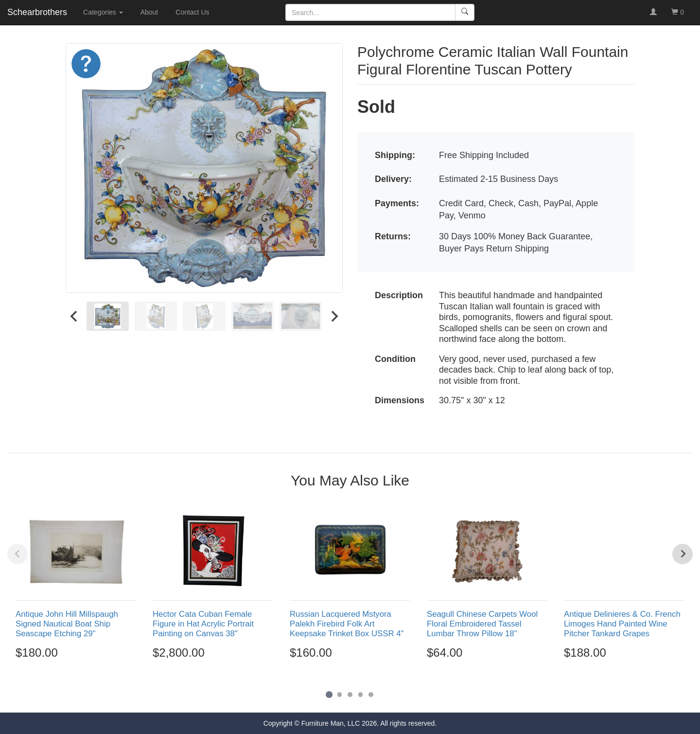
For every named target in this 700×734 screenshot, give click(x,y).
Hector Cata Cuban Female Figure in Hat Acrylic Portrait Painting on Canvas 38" (203, 624)
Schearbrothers (37, 12)
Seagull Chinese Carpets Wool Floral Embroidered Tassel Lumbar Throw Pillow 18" (482, 624)
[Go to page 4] (361, 695)
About (149, 12)
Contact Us (192, 12)
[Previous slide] (17, 554)
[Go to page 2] (340, 695)
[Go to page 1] (329, 694)
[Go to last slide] (74, 316)
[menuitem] (108, 316)
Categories (103, 12)
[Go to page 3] (350, 695)
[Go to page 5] (371, 695)
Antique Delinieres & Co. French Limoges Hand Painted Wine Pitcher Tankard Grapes (622, 624)
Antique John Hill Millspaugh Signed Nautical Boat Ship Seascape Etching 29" (67, 624)
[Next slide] (334, 316)
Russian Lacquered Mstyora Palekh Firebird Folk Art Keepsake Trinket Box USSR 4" (347, 624)
